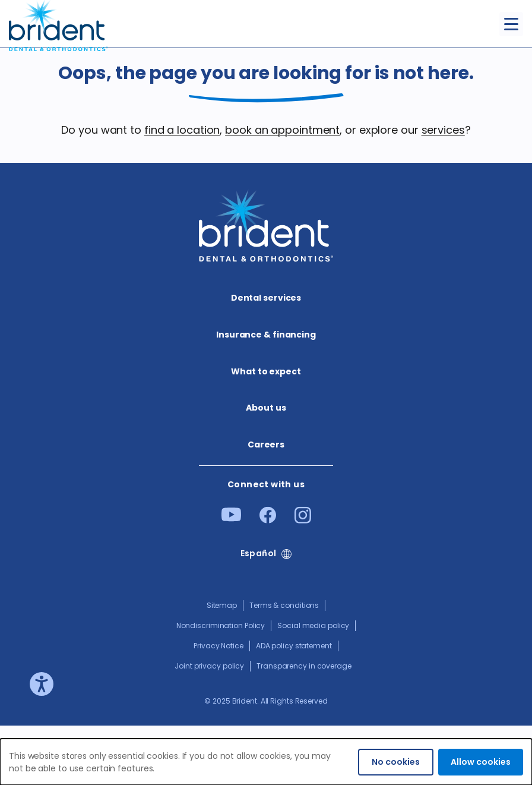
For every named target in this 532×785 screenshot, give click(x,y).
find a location (182, 130)
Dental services (266, 298)
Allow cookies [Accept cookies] (481, 762)
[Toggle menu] (511, 24)
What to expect (266, 371)
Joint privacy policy (209, 666)
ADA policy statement (294, 646)
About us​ (266, 408)
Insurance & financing (266, 335)
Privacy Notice (218, 646)
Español (259, 554)
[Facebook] (268, 520)
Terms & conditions (284, 605)
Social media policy (313, 625)
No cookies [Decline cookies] (396, 762)
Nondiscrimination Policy (221, 625)
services (443, 130)
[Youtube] (231, 518)
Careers (266, 444)
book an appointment (282, 130)
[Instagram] (303, 520)
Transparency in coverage (304, 666)
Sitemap (222, 605)
